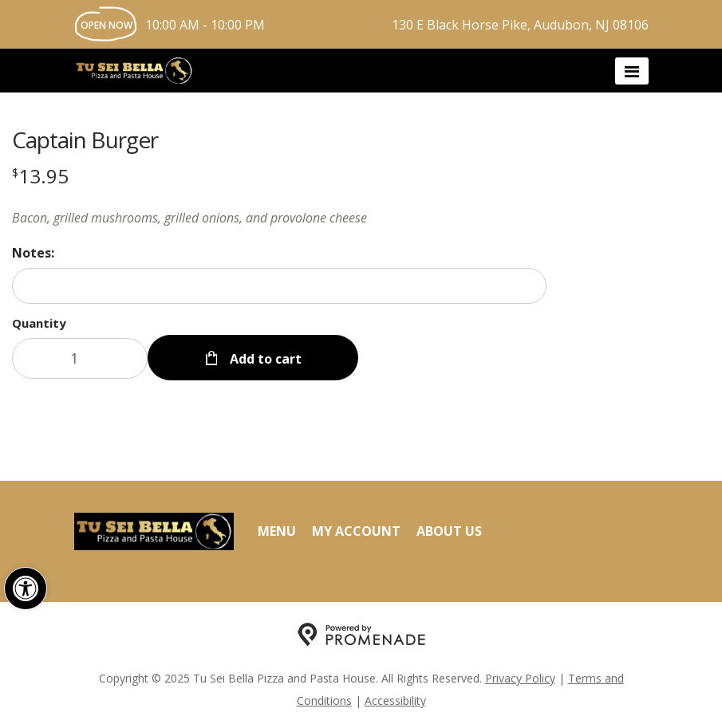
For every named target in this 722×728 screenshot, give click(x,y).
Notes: (33, 253)
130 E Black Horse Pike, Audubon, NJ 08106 (520, 25)
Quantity (39, 323)
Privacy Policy (520, 678)
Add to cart (264, 359)
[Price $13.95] (40, 176)
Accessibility (395, 700)
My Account (356, 531)
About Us (449, 531)
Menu (277, 531)
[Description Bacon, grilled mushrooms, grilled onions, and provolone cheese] (279, 218)
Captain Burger (85, 140)
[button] (26, 588)
